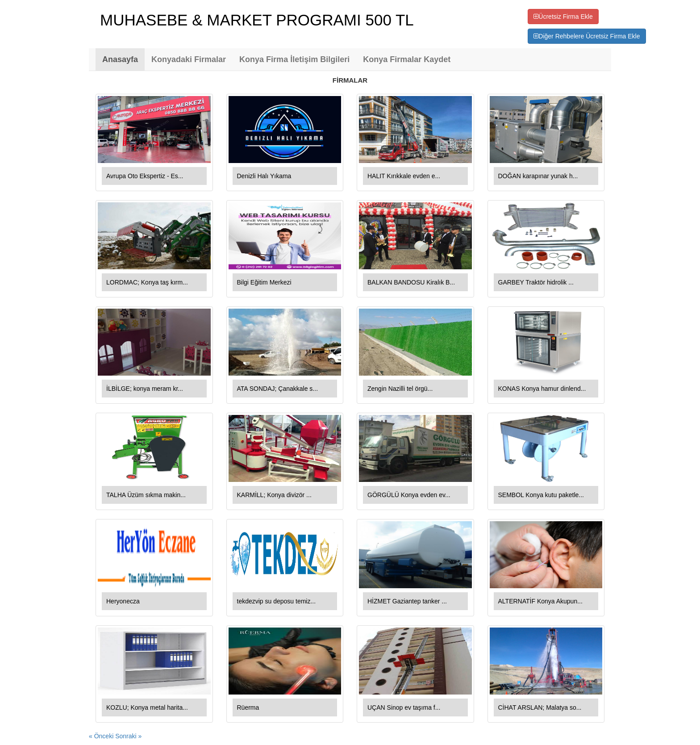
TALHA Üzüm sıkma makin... (146, 495)
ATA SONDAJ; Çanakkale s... (278, 389)
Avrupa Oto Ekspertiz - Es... (145, 176)
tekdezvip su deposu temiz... (277, 601)
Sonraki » (128, 736)
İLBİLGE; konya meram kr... (145, 389)
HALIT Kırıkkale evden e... (404, 176)
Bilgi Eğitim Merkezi (264, 282)
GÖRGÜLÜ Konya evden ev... (409, 495)
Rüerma (248, 707)
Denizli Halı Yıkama (264, 176)
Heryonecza (123, 601)
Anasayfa (120, 59)
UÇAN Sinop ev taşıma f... (404, 707)
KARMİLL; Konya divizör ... (274, 495)
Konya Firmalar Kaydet (407, 59)
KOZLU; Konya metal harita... (147, 707)
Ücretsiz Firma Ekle (563, 17)
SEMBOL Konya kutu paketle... (541, 495)
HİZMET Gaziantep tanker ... (407, 601)
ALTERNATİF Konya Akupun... (540, 601)
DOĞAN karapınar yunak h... (538, 176)
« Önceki (102, 736)
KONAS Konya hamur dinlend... (542, 389)
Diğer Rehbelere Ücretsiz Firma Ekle (587, 36)
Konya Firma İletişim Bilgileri (294, 59)
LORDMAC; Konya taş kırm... (147, 282)
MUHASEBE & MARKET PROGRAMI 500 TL (257, 20)
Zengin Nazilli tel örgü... (400, 389)
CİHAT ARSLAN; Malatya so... (540, 707)
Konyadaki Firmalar (189, 59)
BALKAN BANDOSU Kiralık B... (411, 282)
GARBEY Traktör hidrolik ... (536, 282)
